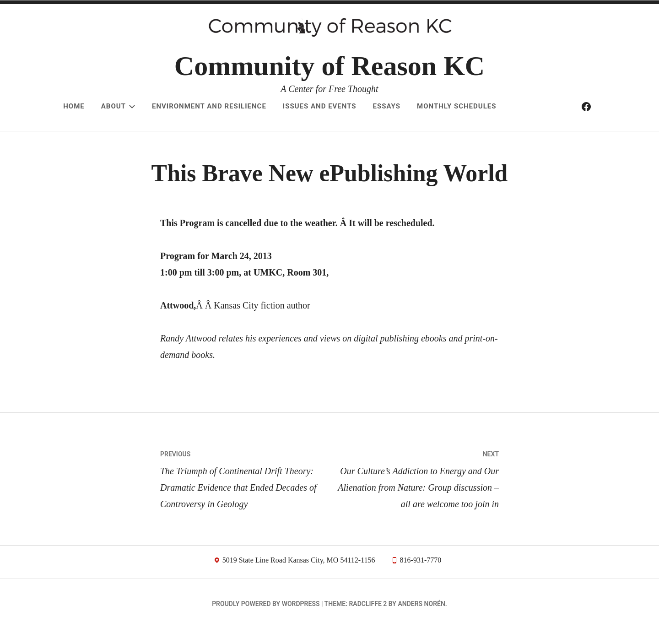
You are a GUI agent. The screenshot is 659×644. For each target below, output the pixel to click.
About (118, 106)
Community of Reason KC (329, 66)
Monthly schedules (456, 106)
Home (74, 106)
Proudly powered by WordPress (266, 619)
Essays (387, 106)
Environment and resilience (209, 106)
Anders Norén (421, 619)
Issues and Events (320, 106)
